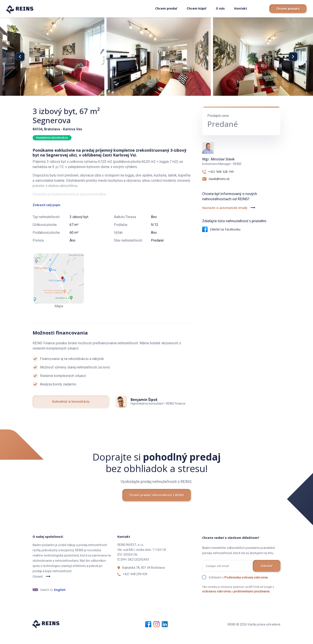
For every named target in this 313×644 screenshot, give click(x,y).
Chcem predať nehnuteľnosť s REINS (157, 506)
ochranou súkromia (216, 602)
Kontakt (241, 8)
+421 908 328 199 (221, 172)
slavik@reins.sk (219, 179)
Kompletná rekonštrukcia (52, 138)
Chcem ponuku (288, 9)
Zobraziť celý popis (47, 216)
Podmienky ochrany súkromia (246, 589)
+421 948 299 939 (135, 585)
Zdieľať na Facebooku (221, 229)
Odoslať (267, 577)
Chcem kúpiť (196, 8)
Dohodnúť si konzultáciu (71, 413)
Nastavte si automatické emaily (225, 208)
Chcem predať (166, 8)
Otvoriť (38, 588)
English (60, 601)
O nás (220, 8)
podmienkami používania (251, 602)
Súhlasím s (238, 589)
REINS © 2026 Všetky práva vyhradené (254, 636)
